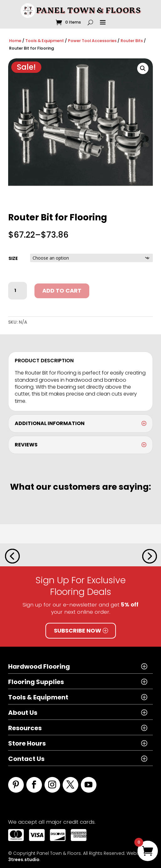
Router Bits (132, 41)
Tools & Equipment (45, 41)
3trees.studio (24, 860)
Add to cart (62, 291)
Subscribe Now (78, 631)
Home (15, 41)
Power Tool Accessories (92, 41)
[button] (143, 68)
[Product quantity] (18, 291)
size (13, 258)
